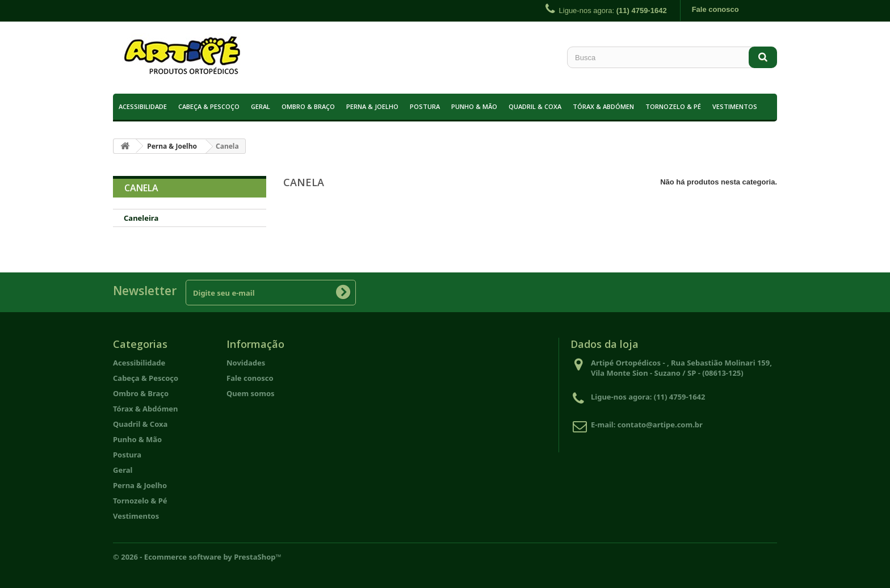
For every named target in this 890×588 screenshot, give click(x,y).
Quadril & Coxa (535, 106)
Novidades (246, 363)
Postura (425, 106)
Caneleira (141, 218)
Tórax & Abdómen (603, 106)
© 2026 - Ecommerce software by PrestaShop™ (197, 557)
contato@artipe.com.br (660, 425)
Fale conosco (715, 9)
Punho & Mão (474, 106)
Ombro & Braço (308, 106)
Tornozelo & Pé (673, 106)
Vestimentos (735, 106)
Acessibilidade (143, 106)
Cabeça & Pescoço (209, 106)
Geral (261, 106)
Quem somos (251, 393)
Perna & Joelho (372, 106)
